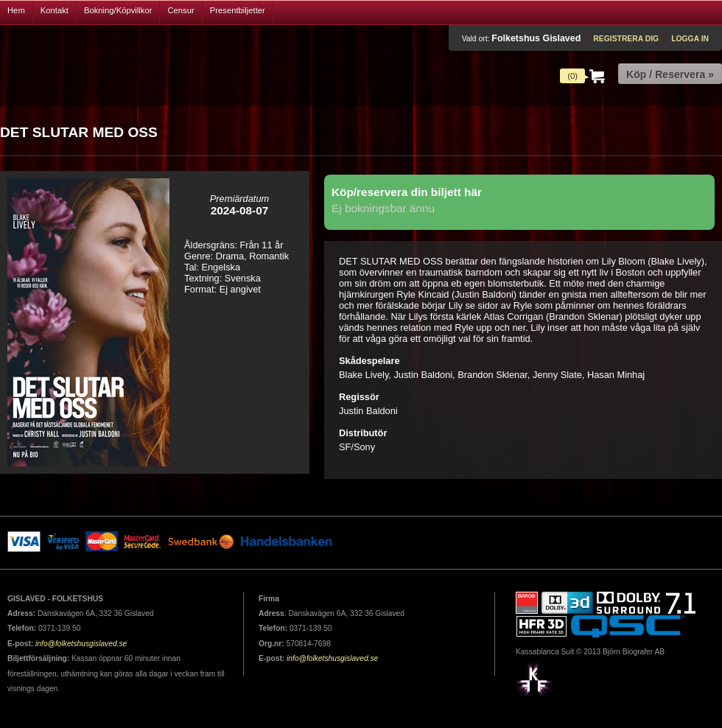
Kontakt (55, 10)
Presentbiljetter (238, 10)
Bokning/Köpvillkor (118, 10)
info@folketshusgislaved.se (81, 644)
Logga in (690, 39)
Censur (180, 10)
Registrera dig (626, 39)
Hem (16, 10)
